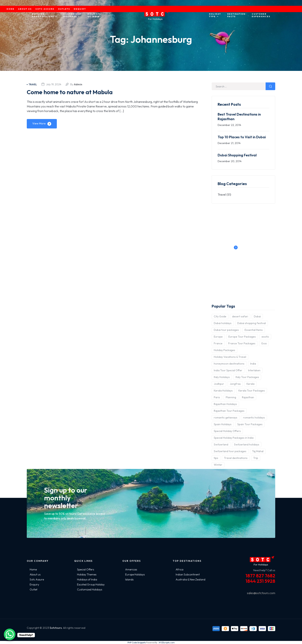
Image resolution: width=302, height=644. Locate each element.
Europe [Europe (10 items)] (218, 337)
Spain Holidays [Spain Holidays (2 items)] (223, 424)
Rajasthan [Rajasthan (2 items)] (248, 397)
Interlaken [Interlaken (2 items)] (254, 370)
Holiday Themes (87, 574)
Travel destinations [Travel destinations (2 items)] (236, 458)
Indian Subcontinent (188, 574)
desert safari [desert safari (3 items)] (240, 316)
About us (35, 574)
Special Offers (86, 569)
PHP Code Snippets (137, 642)
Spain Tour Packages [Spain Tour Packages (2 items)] (250, 424)
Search (270, 86)
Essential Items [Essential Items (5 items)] (254, 330)
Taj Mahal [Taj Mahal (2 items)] (258, 451)
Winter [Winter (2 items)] (218, 465)
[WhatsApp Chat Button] (10, 634)
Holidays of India (87, 579)
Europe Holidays (135, 574)
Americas (131, 569)
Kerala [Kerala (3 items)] (250, 384)
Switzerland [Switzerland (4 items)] (221, 444)
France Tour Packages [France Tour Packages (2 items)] (242, 343)
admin (78, 84)
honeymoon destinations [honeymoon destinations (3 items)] (229, 364)
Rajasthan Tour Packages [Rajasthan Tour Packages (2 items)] (229, 411)
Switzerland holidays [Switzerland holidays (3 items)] (247, 444)
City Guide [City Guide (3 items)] (220, 316)
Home (33, 569)
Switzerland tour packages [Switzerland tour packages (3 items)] (230, 451)
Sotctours (56, 628)
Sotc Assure (37, 579)
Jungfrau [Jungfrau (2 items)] (235, 384)
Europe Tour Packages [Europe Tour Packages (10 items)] (242, 337)
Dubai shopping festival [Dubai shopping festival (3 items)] (252, 323)
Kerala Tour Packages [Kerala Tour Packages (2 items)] (252, 391)
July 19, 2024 (54, 84)
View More (39, 123)
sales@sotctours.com (261, 593)
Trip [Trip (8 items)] (256, 458)
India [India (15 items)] (253, 364)
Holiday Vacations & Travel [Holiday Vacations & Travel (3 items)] (230, 357)
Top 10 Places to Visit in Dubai (242, 137)
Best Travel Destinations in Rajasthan (239, 117)
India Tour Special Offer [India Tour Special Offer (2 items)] (228, 370)
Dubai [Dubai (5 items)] (257, 316)
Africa (180, 569)
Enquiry (34, 584)
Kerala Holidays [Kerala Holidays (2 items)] (223, 391)
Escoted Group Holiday (91, 584)
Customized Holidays (90, 589)
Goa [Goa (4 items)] (264, 343)
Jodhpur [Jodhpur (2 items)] (219, 384)
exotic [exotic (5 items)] (265, 337)
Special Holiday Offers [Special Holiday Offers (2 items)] (227, 431)
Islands (129, 579)
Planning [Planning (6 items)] (231, 397)
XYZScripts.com (167, 642)
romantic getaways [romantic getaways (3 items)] (226, 418)
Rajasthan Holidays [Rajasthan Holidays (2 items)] (225, 404)
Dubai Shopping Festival (237, 155)
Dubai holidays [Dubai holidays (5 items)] (223, 323)
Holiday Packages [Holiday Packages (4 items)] (224, 350)
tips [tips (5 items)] (216, 458)
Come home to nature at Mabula (78, 92)
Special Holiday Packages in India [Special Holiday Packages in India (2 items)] (234, 438)
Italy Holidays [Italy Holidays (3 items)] (222, 377)
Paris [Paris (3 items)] (217, 397)
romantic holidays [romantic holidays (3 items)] (254, 418)
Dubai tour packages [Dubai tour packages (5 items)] (226, 330)
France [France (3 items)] (218, 343)
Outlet (34, 589)
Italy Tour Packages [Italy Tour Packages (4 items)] (247, 377)
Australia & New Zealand (190, 579)
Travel (32, 84)
